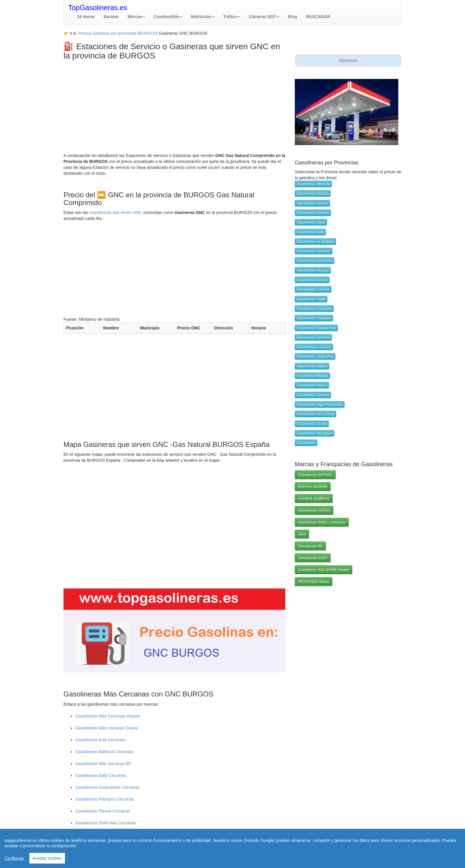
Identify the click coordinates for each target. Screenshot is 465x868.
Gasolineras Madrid (312, 366)
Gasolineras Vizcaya (313, 270)
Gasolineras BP (310, 546)
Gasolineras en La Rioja (316, 414)
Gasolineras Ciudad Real (316, 328)
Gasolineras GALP (313, 558)
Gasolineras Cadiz (311, 299)
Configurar (15, 858)
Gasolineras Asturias (313, 213)
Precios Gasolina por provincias (107, 33)
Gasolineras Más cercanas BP (103, 764)
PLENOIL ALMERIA (314, 499)
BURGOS (148, 33)
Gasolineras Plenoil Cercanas (103, 811)
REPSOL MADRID (313, 487)
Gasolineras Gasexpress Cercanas (108, 787)
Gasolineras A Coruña (314, 347)
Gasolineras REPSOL (315, 475)
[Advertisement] (175, 105)
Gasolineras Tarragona (314, 433)
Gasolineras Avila (310, 232)
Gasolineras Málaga (312, 376)
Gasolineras (306, 443)
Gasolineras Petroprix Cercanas (105, 799)
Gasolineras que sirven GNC (116, 212)
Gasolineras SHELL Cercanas (322, 522)
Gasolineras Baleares (314, 251)
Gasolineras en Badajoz (315, 242)
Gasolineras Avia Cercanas (100, 740)
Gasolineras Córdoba (313, 337)
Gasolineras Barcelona (314, 261)
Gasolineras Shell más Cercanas (106, 823)
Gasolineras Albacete (313, 184)
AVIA (302, 534)
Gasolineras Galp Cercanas (101, 775)
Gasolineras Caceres (313, 289)
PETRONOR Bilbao (314, 582)
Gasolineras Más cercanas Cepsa (106, 728)
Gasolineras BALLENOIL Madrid (324, 570)
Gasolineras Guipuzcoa (315, 356)
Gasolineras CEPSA (314, 510)
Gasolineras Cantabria (314, 309)
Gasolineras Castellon (314, 318)
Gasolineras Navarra (313, 395)
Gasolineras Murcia (312, 385)
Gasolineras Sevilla (312, 424)
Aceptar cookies (47, 858)
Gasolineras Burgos (312, 280)
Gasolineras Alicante (313, 193)
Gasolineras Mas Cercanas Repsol (107, 716)
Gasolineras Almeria (312, 203)
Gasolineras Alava (311, 222)
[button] (136, 17)
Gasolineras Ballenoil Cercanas (104, 752)
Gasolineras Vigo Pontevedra (320, 404)
